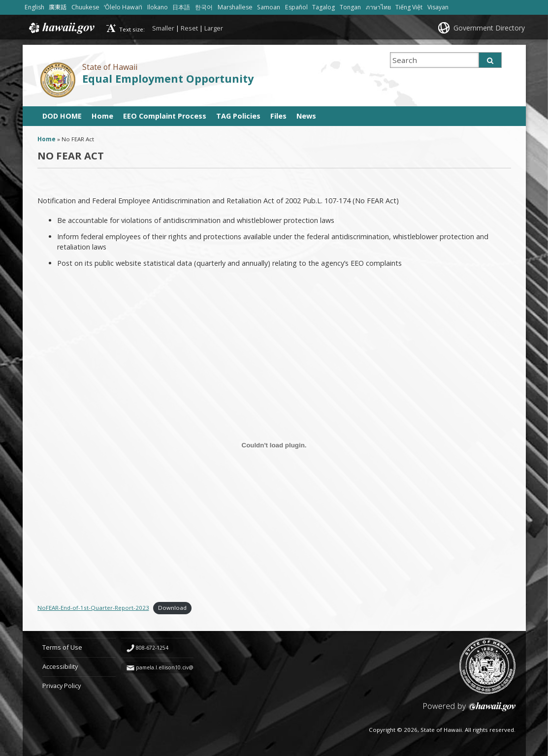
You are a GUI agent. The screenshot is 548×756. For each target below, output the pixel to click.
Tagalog (323, 7)
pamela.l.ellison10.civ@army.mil (175, 667)
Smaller (163, 28)
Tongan (350, 7)
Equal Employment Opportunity (168, 79)
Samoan (269, 7)
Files (278, 116)
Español (296, 7)
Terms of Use (62, 647)
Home (102, 116)
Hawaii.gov (61, 28)
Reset (189, 28)
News (306, 116)
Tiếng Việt (409, 7)
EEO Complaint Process (165, 116)
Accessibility (60, 666)
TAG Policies (238, 116)
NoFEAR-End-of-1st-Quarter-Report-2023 (93, 608)
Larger (214, 28)
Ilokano (158, 7)
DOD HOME (62, 116)
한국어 (204, 7)
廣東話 (58, 7)
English (34, 7)
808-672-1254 (152, 648)
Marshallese (235, 7)
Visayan (438, 7)
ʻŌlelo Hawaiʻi (123, 7)
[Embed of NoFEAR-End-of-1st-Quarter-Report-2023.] (274, 445)
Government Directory (489, 28)
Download (172, 608)
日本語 (181, 7)
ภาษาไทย (378, 7)
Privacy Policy (62, 686)
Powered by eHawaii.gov (469, 710)
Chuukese (85, 7)
